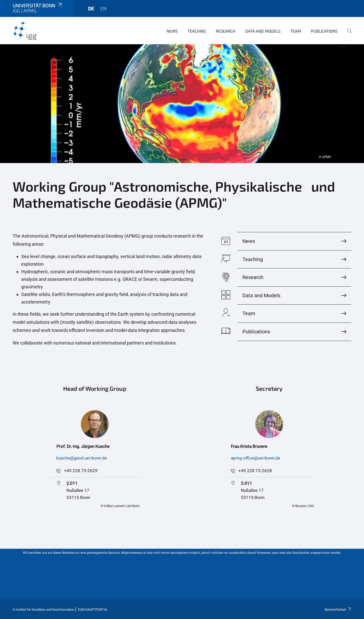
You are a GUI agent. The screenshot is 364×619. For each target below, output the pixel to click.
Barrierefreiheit (338, 610)
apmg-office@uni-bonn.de (255, 458)
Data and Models (263, 31)
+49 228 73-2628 (255, 471)
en (103, 8)
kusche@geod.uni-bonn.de (82, 458)
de (91, 8)
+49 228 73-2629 (81, 471)
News (172, 31)
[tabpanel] (182, 104)
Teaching (197, 31)
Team (296, 31)
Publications (324, 31)
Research (226, 31)
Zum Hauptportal (93, 610)
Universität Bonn (38, 5)
